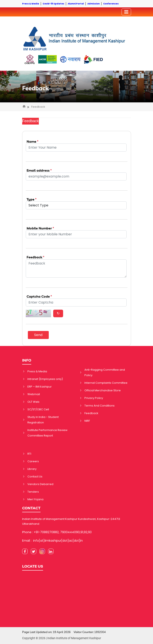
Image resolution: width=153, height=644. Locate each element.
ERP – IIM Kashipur (40, 387)
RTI (29, 454)
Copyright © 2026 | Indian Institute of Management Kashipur (62, 638)
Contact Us (35, 477)
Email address (39, 170)
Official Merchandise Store (103, 390)
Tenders (33, 492)
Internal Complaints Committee (106, 383)
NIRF (87, 421)
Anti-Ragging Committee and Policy (105, 372)
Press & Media (37, 371)
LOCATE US (33, 566)
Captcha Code (39, 296)
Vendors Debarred (40, 484)
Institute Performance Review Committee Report (47, 433)
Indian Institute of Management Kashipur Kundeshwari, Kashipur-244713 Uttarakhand (71, 521)
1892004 (100, 632)
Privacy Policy (94, 398)
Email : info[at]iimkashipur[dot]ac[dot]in (52, 541)
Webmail (34, 394)
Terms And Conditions (100, 406)
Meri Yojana (35, 499)
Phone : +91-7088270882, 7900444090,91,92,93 (57, 532)
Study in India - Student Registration (43, 420)
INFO (27, 360)
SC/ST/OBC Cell (38, 409)
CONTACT (31, 508)
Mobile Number (40, 228)
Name (32, 142)
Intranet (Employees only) (45, 379)
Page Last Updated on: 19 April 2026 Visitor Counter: (64, 632)
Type (32, 199)
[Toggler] (126, 12)
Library (32, 469)
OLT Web (33, 402)
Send (38, 335)
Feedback (35, 88)
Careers (33, 461)
